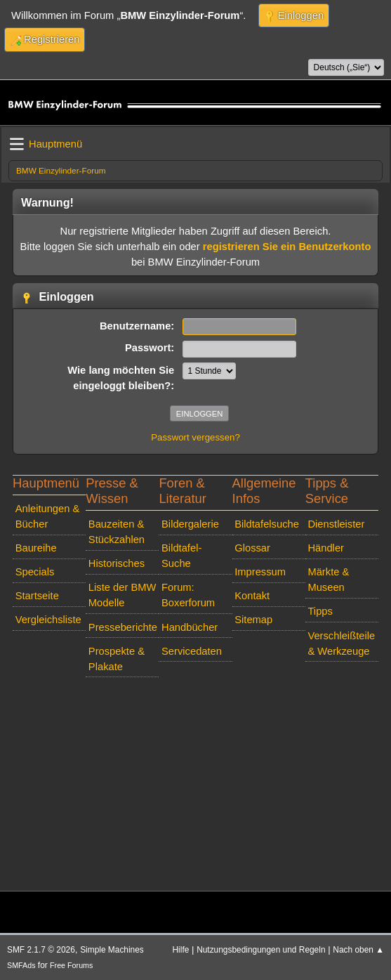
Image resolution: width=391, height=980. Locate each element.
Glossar (252, 548)
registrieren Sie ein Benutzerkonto (287, 247)
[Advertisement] (195, 781)
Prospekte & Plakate (117, 659)
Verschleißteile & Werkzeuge (341, 643)
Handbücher (190, 627)
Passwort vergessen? (195, 437)
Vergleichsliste (48, 620)
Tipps (320, 611)
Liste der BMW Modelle (122, 595)
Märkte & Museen (328, 580)
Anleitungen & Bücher (48, 516)
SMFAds (21, 965)
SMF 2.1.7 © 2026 (41, 950)
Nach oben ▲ (358, 950)
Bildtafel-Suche (181, 556)
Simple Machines (112, 950)
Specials (35, 572)
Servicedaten (192, 651)
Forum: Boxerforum (188, 595)
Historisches (117, 563)
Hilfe (181, 950)
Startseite (37, 596)
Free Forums (71, 965)
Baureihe (36, 548)
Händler (326, 548)
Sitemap (253, 620)
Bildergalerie (190, 524)
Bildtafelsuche (267, 524)
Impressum (260, 572)
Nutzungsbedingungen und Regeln (261, 950)
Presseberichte (123, 627)
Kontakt (252, 596)
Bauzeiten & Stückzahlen (117, 532)
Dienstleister (336, 524)
